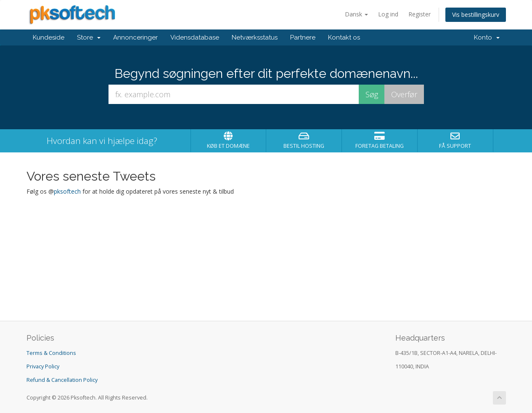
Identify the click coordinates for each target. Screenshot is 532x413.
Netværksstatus (255, 37)
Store (89, 37)
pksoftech (67, 191)
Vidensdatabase (195, 37)
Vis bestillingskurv (476, 15)
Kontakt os (344, 37)
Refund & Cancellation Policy (62, 380)
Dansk (356, 14)
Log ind (388, 14)
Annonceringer (135, 37)
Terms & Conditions (51, 353)
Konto (487, 37)
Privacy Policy (43, 366)
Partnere (303, 37)
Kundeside (49, 37)
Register (420, 14)
